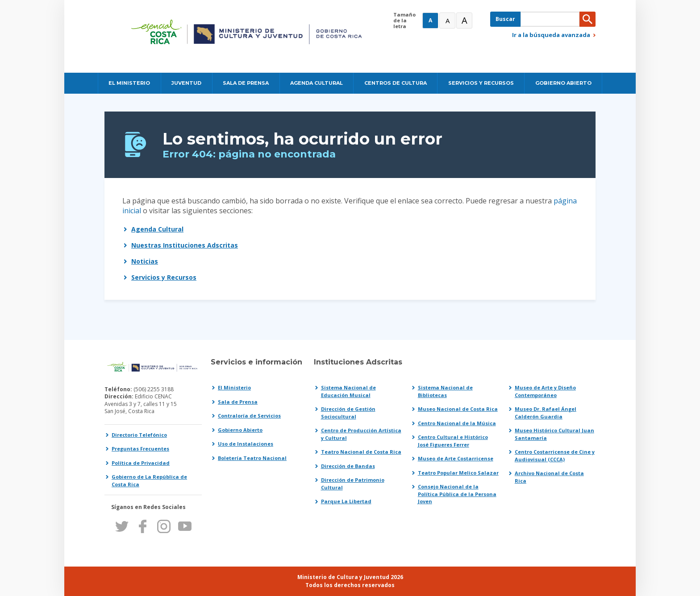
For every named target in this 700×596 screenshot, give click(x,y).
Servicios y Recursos (164, 277)
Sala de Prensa (238, 402)
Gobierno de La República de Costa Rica (149, 480)
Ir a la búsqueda (551, 35)
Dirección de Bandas (348, 466)
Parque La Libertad (346, 501)
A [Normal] (430, 20)
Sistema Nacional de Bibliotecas (445, 391)
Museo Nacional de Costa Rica (458, 409)
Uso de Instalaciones (246, 444)
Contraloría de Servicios (249, 416)
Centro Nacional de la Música (457, 423)
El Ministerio (234, 387)
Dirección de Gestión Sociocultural (348, 413)
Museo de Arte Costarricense (456, 458)
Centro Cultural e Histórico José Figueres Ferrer (453, 441)
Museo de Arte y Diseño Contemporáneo (545, 391)
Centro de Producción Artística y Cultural (361, 434)
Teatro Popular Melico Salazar (458, 473)
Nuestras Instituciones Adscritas (185, 245)
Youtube (185, 526)
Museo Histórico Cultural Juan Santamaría (554, 434)
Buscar (505, 19)
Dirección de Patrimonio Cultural (353, 484)
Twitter (122, 526)
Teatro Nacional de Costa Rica (361, 452)
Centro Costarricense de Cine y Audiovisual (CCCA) (555, 455)
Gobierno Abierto (240, 430)
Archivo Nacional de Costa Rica (549, 477)
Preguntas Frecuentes (140, 449)
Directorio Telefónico (139, 435)
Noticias (145, 261)
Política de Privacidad (141, 463)
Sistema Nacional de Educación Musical (348, 391)
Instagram (164, 526)
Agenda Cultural (157, 229)
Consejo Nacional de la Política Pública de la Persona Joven (457, 494)
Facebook (143, 526)
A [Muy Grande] (465, 20)
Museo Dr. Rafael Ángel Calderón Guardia (546, 413)
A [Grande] (448, 21)
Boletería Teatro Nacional (252, 458)
